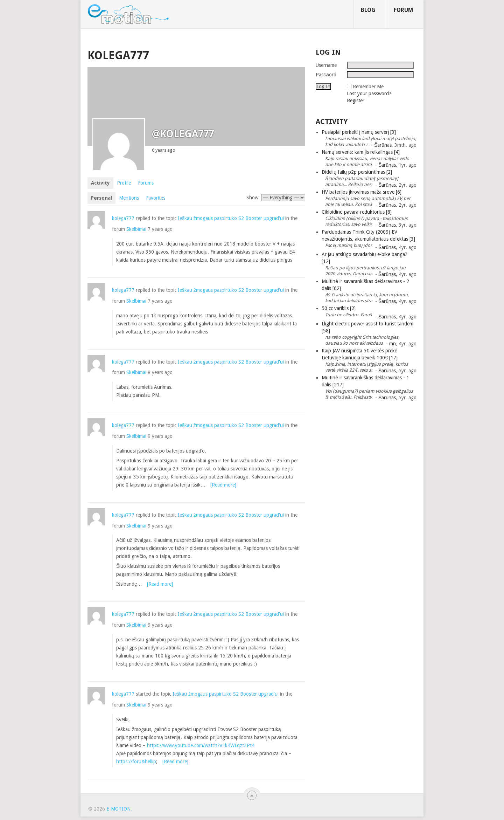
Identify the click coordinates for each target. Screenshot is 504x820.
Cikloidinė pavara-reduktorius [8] (357, 212)
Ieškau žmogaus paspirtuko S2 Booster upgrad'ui (231, 218)
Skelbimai (136, 229)
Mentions (129, 198)
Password (326, 75)
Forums (146, 183)
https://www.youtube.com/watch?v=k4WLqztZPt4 (201, 745)
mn (393, 344)
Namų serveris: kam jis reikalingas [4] (361, 152)
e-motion (118, 809)
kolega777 (123, 218)
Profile (124, 183)
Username (326, 65)
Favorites (156, 198)
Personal (101, 198)
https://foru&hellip (136, 762)
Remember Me (368, 87)
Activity (100, 183)
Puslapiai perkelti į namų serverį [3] (359, 132)
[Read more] (223, 485)
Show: (253, 198)
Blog (368, 10)
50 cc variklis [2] (339, 308)
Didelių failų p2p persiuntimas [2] (357, 172)
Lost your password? (369, 94)
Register (356, 101)
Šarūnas (383, 145)
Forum (403, 10)
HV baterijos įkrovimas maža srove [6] (362, 192)
